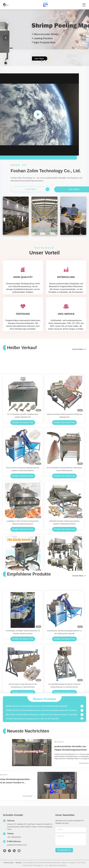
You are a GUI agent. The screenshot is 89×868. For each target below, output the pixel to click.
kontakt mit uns (64, 850)
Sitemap (18, 863)
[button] (42, 61)
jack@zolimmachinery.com (17, 845)
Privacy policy (9, 863)
